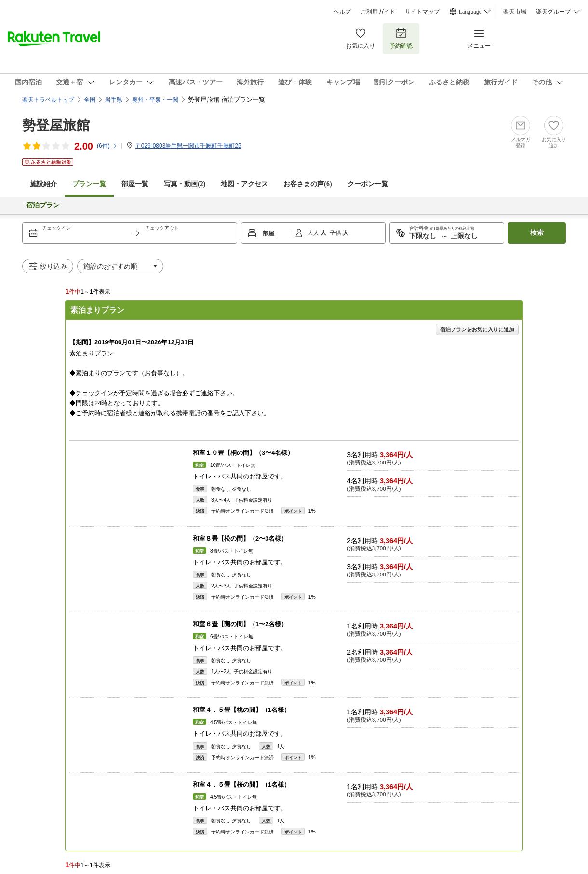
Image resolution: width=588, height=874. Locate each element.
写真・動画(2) (185, 184)
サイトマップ (422, 12)
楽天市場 (515, 12)
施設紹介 (43, 184)
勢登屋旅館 (56, 125)
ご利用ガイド (378, 12)
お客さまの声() (307, 184)
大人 (314, 233)
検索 (537, 233)
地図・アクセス (244, 184)
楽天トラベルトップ (48, 100)
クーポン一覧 (368, 184)
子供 (336, 233)
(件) (107, 146)
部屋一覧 (135, 184)
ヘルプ (342, 12)
